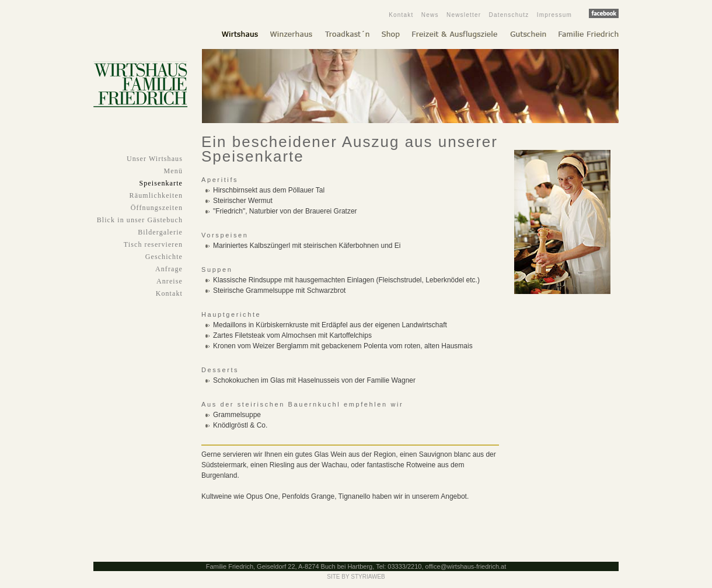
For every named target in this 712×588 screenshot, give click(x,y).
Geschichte (164, 257)
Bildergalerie (160, 232)
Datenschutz (509, 15)
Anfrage (169, 269)
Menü (173, 171)
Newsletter (464, 15)
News (430, 15)
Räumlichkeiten (156, 195)
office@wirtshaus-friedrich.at (466, 566)
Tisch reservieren (153, 244)
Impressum (554, 15)
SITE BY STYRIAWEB (356, 577)
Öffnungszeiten (157, 208)
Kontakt (401, 15)
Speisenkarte (161, 183)
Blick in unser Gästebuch (140, 220)
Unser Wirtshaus (155, 159)
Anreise (170, 281)
